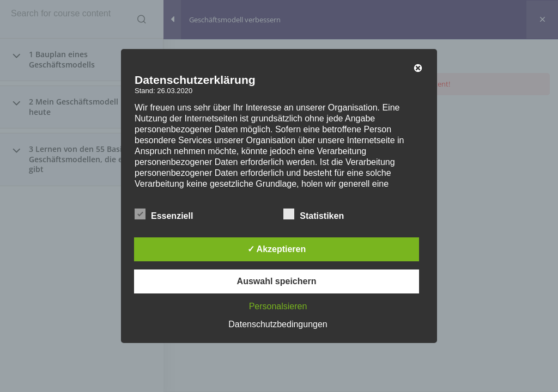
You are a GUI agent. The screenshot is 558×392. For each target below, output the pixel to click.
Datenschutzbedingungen (278, 324)
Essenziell (164, 215)
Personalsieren (278, 306)
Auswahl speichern (277, 281)
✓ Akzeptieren (277, 249)
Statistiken (314, 215)
